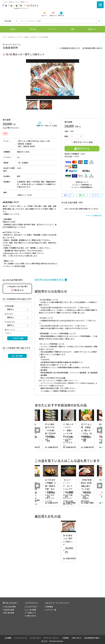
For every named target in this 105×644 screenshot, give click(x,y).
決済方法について (82, 182)
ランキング (53, 29)
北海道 (26, 37)
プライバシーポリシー (52, 638)
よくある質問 (30, 610)
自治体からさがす (15, 37)
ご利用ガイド (30, 613)
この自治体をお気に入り (68, 48)
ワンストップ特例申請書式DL (82, 187)
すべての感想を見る (94, 216)
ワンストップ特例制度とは (82, 185)
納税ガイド (92, 29)
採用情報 (49, 607)
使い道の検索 (8, 613)
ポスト (96, 195)
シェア (68, 195)
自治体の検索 (8, 610)
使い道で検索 (17, 356)
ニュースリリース (20, 638)
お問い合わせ (30, 616)
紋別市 (33, 37)
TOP (4, 37)
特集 (72, 29)
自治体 (13, 29)
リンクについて (35, 638)
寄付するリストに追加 (82, 142)
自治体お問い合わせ (92, 48)
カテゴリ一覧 (50, 610)
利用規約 (66, 638)
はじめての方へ (31, 607)
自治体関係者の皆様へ (92, 638)
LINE (82, 195)
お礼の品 (33, 29)
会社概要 (8, 638)
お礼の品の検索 (9, 607)
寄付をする (82, 149)
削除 (71, 559)
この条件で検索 (17, 338)
